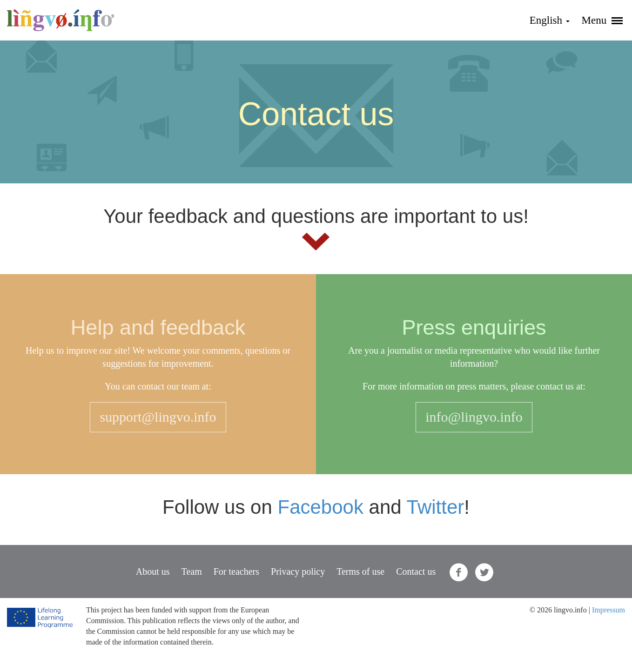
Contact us (416, 571)
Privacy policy (298, 571)
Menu (602, 20)
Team (192, 571)
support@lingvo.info (158, 417)
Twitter (436, 507)
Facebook (320, 507)
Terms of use (360, 571)
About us (153, 571)
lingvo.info (61, 20)
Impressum (608, 610)
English (550, 20)
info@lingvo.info (474, 417)
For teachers (236, 571)
